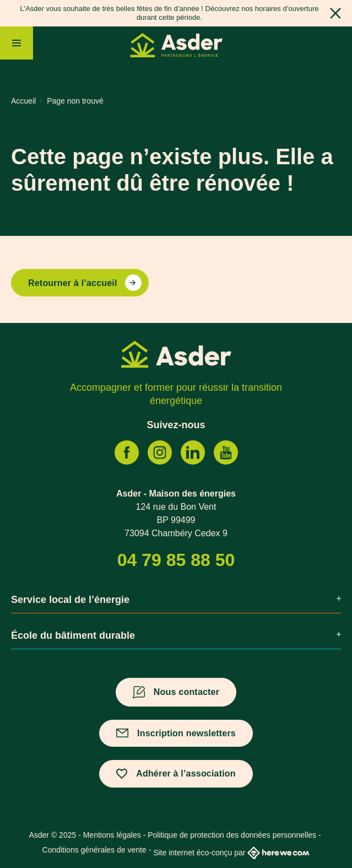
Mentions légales (112, 835)
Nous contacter (186, 692)
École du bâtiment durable (176, 635)
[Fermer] (335, 13)
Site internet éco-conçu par (231, 853)
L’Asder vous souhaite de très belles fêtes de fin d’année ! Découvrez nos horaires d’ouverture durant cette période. (170, 13)
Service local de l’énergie (176, 600)
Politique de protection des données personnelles (232, 835)
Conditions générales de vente (94, 850)
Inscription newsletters (186, 733)
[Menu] (17, 43)
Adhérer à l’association (186, 773)
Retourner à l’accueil (73, 283)
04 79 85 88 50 (176, 560)
